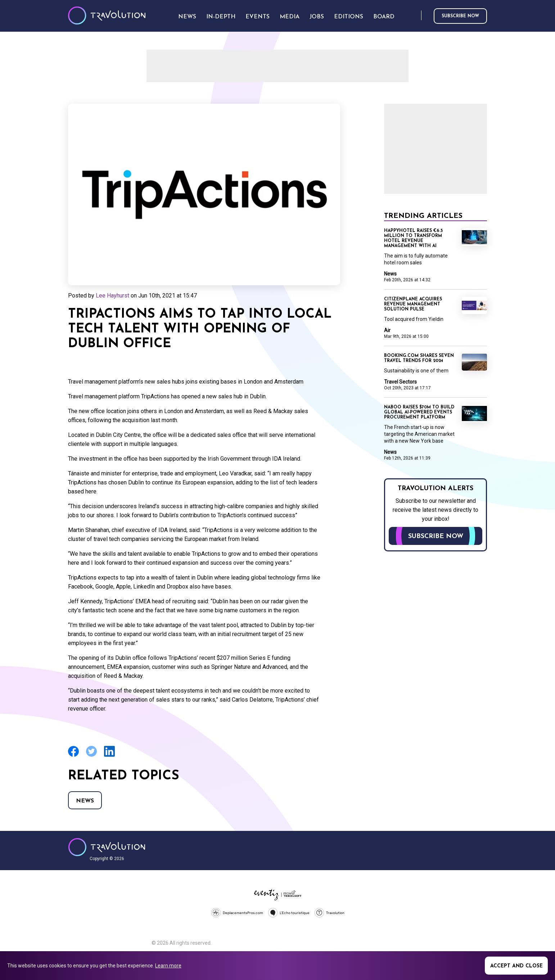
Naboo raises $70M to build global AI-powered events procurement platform (419, 412)
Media (290, 17)
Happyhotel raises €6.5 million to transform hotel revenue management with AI (413, 238)
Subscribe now (460, 16)
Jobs (317, 17)
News (85, 801)
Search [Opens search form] (414, 16)
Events (258, 17)
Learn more (168, 966)
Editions (349, 17)
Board (384, 17)
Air (387, 330)
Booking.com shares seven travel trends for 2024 (419, 358)
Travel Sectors (400, 382)
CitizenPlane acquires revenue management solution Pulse (413, 304)
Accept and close (516, 966)
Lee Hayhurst (112, 296)
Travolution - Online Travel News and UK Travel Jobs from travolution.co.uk (107, 847)
